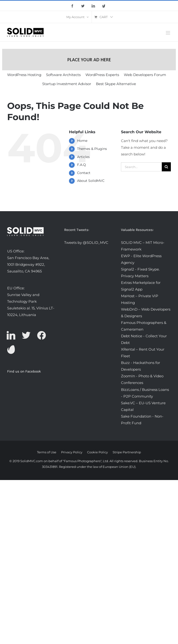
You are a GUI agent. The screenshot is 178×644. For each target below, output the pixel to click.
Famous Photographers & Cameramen (144, 326)
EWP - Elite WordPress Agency (141, 259)
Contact (84, 173)
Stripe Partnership (127, 452)
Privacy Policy (72, 452)
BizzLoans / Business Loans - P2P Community (145, 393)
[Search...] (141, 167)
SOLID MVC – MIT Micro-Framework (143, 246)
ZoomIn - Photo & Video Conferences (142, 379)
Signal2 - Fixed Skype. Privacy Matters (140, 273)
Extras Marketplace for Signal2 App (141, 286)
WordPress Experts (102, 75)
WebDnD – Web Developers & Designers (146, 313)
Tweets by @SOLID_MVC (86, 243)
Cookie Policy (97, 452)
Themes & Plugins (92, 149)
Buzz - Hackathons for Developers (141, 366)
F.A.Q (81, 165)
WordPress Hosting (24, 75)
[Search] (166, 167)
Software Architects (63, 75)
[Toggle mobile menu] (168, 33)
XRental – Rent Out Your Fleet (143, 353)
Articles (83, 157)
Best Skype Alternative (116, 84)
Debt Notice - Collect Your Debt (144, 339)
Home (82, 141)
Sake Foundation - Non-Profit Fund (142, 420)
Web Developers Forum (145, 75)
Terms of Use (47, 452)
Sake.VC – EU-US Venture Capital (143, 406)
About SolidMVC (91, 181)
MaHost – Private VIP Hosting (140, 299)
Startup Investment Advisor (67, 84)
